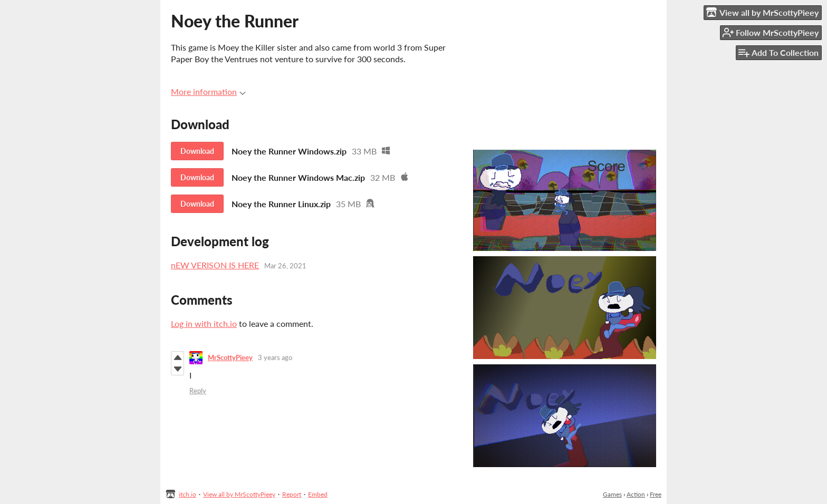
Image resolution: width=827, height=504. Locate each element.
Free (656, 494)
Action (636, 494)
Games (612, 494)
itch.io (187, 494)
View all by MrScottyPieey (239, 494)
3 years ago (275, 357)
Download (197, 151)
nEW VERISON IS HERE (215, 265)
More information (208, 91)
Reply (198, 391)
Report (292, 494)
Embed (318, 494)
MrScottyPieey (230, 357)
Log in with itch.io (204, 323)
